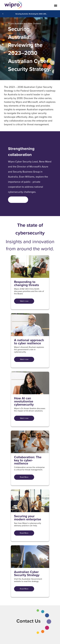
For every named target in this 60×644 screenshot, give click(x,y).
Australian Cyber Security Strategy (27, 574)
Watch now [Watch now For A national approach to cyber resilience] (24, 359)
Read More (24, 477)
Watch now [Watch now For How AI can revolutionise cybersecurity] (24, 418)
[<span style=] (18, 200)
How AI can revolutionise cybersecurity (24, 401)
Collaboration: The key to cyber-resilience (28, 460)
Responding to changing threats (26, 283)
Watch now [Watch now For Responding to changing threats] (24, 301)
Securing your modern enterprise (28, 518)
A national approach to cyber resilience (29, 342)
